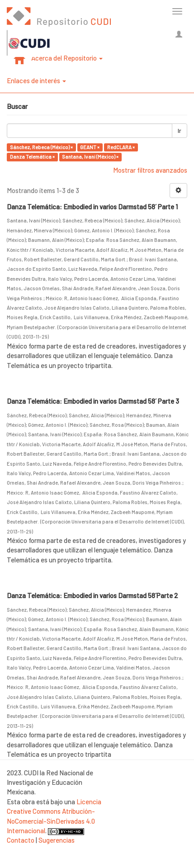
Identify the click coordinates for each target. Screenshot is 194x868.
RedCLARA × (121, 147)
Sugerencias (57, 840)
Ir (180, 131)
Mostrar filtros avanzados (150, 170)
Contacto (21, 840)
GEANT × (90, 147)
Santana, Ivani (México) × (90, 157)
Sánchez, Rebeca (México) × (41, 147)
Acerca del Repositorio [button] (67, 58)
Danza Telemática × (32, 157)
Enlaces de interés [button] (36, 80)
